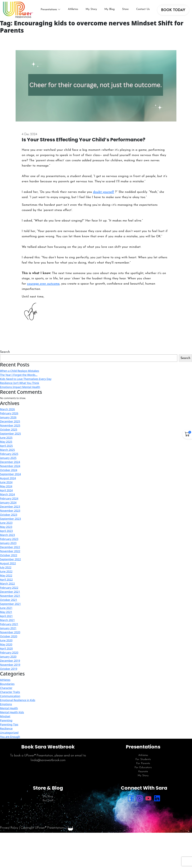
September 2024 (10, 474)
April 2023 (6, 531)
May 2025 (6, 442)
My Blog (109, 9)
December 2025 (10, 421)
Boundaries (7, 684)
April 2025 (6, 446)
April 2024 (6, 490)
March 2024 (7, 494)
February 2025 (9, 454)
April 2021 (6, 616)
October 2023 (9, 515)
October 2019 (9, 669)
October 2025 (9, 429)
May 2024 (6, 486)
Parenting (6, 720)
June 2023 (6, 523)
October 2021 (9, 600)
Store (125, 9)
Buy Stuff (48, 800)
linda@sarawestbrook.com (48, 760)
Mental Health (9, 708)
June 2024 (6, 482)
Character (6, 688)
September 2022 (10, 559)
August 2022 (8, 563)
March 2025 (7, 450)
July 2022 (6, 567)
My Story (91, 9)
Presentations (49, 10)
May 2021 (6, 612)
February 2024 (9, 498)
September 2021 (10, 604)
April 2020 (6, 648)
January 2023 (8, 543)
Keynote (143, 772)
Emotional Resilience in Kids (18, 700)
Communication (10, 696)
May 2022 (6, 575)
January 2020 (8, 657)
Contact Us (143, 9)
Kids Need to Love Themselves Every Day (26, 379)
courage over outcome (43, 284)
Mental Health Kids (12, 712)
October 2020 (9, 636)
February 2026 (9, 413)
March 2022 (7, 584)
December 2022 (10, 547)
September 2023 (10, 519)
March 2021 (7, 620)
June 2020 (6, 640)
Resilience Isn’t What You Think (19, 383)
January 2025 (8, 458)
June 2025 (6, 438)
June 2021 (6, 608)
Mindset (5, 716)
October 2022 (9, 555)
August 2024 (8, 478)
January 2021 (8, 628)
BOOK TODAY (173, 10)
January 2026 (8, 417)
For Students (143, 759)
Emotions (6, 704)
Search (5, 352)
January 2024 (8, 502)
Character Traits (10, 692)
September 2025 (10, 434)
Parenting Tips (9, 724)
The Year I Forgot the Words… (19, 375)
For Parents (143, 763)
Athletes (73, 9)
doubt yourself (103, 192)
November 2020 (10, 632)
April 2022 (6, 580)
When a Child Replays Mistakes (19, 371)
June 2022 (6, 571)
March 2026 (7, 409)
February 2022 (9, 588)
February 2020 (9, 653)
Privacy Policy (9, 828)
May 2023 (6, 527)
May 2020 (6, 644)
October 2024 (9, 470)
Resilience (6, 728)
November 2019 (10, 665)
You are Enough (10, 737)
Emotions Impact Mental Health (20, 387)
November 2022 (10, 551)
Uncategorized (9, 733)
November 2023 (10, 511)
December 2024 (10, 462)
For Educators (143, 767)
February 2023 (9, 539)
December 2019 (10, 661)
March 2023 (7, 535)
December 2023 (10, 507)
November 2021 (10, 596)
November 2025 (10, 425)
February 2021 (9, 624)
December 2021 (10, 592)
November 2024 (10, 466)
